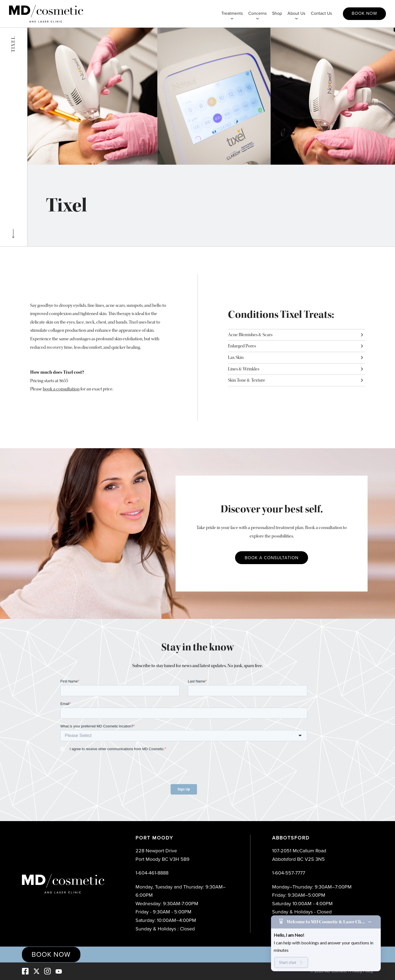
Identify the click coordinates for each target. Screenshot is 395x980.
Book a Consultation (272, 558)
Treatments (232, 13)
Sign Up (184, 789)
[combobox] (184, 736)
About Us (296, 13)
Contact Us (321, 13)
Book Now (364, 13)
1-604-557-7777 (289, 873)
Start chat (291, 962)
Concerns (257, 13)
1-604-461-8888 (152, 873)
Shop (277, 13)
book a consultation (61, 389)
